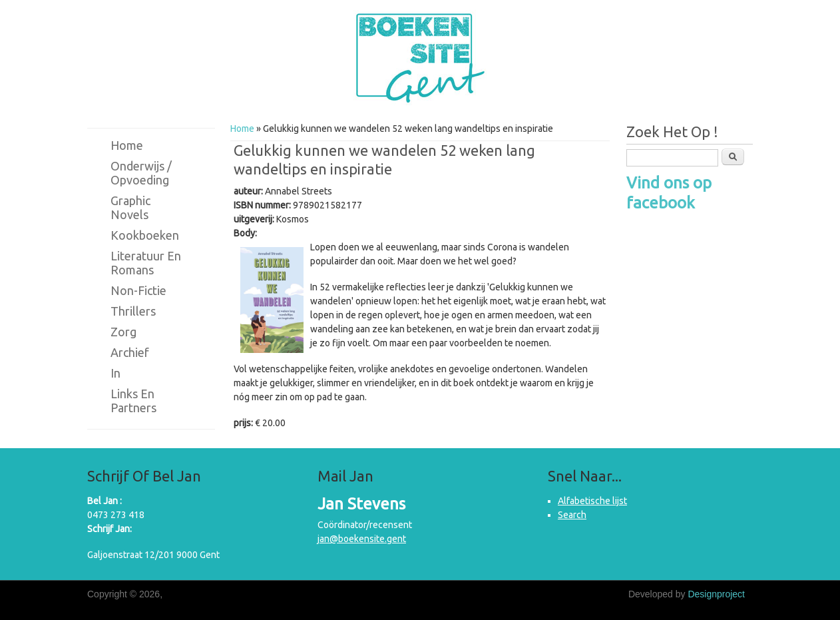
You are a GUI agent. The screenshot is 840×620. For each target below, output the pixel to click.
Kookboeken (145, 235)
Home (242, 129)
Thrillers (133, 311)
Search (572, 515)
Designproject (716, 594)
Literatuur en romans (146, 263)
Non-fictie (138, 290)
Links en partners (133, 401)
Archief (130, 352)
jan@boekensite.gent (362, 539)
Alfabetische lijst (592, 501)
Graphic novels (130, 207)
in (115, 373)
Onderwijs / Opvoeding (141, 173)
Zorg (123, 332)
